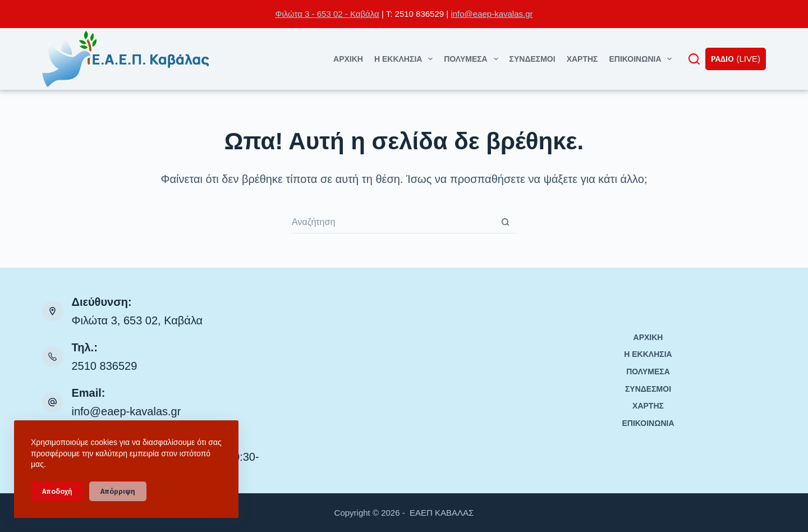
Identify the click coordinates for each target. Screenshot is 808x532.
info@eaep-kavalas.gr (492, 14)
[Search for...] (393, 222)
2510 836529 (105, 366)
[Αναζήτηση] (694, 59)
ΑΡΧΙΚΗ (348, 59)
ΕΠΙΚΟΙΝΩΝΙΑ (642, 59)
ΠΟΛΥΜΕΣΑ (473, 59)
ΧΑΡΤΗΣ (582, 59)
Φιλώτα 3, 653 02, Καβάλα (137, 320)
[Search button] (505, 222)
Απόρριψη (118, 491)
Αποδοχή (57, 491)
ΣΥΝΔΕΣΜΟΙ (532, 59)
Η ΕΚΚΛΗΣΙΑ (406, 59)
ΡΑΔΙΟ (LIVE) (736, 59)
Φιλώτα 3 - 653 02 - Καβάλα (327, 14)
